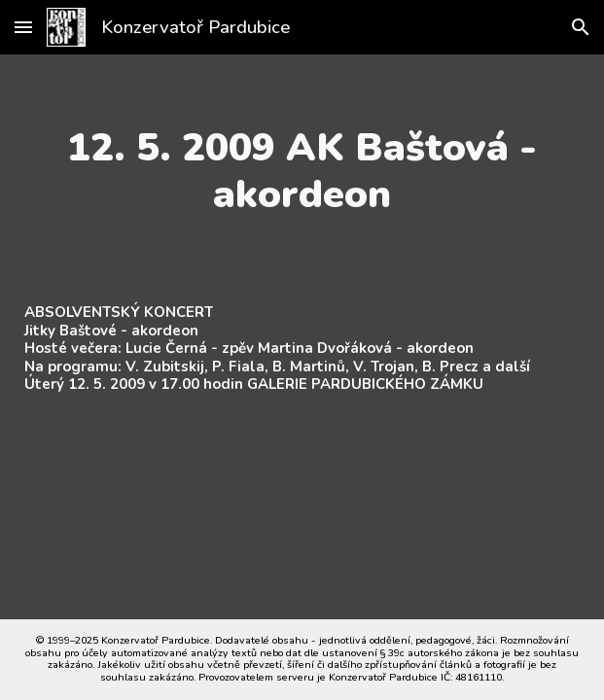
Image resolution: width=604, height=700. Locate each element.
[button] (23, 27)
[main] (302, 171)
